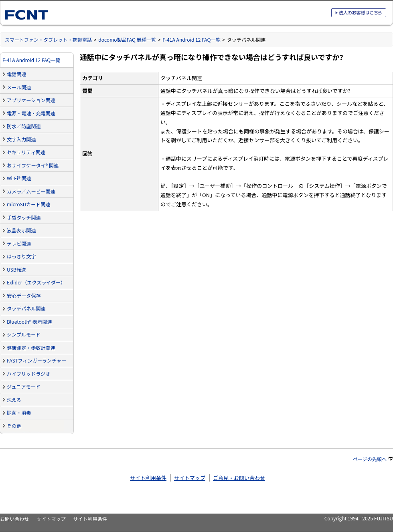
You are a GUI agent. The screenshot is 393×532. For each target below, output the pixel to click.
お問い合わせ (14, 519)
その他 (14, 426)
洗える (14, 400)
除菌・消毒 (19, 412)
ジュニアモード (24, 386)
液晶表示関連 (21, 230)
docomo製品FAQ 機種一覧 (127, 39)
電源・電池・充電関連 (31, 113)
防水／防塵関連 (24, 126)
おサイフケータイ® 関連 (33, 165)
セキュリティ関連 (26, 152)
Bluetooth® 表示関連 (29, 321)
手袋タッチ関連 (24, 217)
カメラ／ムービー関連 (31, 191)
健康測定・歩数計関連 (31, 348)
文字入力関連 (21, 139)
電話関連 (16, 74)
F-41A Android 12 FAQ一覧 (191, 39)
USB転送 (16, 269)
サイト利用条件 (148, 478)
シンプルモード (24, 334)
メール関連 (19, 87)
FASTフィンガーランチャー (36, 360)
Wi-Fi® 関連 (19, 178)
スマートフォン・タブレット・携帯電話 (48, 39)
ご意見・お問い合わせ (239, 478)
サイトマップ (190, 478)
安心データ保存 (24, 295)
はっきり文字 (21, 256)
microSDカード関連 (28, 204)
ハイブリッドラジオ (28, 374)
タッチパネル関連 (26, 308)
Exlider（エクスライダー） (36, 282)
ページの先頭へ (373, 459)
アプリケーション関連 (31, 100)
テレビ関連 (19, 243)
